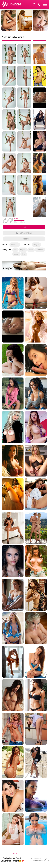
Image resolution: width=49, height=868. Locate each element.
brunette (40, 250)
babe (31, 250)
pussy (16, 254)
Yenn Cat (15, 245)
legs (24, 254)
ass (15, 250)
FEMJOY (36, 245)
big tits (23, 250)
